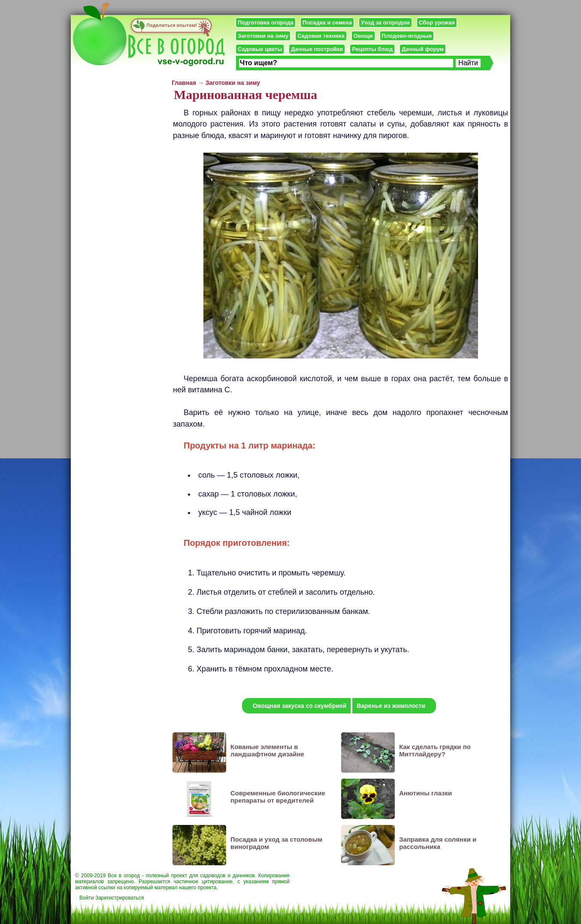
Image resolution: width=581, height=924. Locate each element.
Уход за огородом (385, 23)
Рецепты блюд (372, 49)
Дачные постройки (317, 49)
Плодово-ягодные (407, 36)
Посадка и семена (327, 23)
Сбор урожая (437, 23)
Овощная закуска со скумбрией (300, 706)
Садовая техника (321, 36)
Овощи (363, 36)
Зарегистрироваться (120, 898)
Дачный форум (423, 49)
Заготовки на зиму (263, 36)
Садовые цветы (260, 49)
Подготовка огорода (266, 23)
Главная (184, 83)
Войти (87, 898)
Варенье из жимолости (391, 706)
